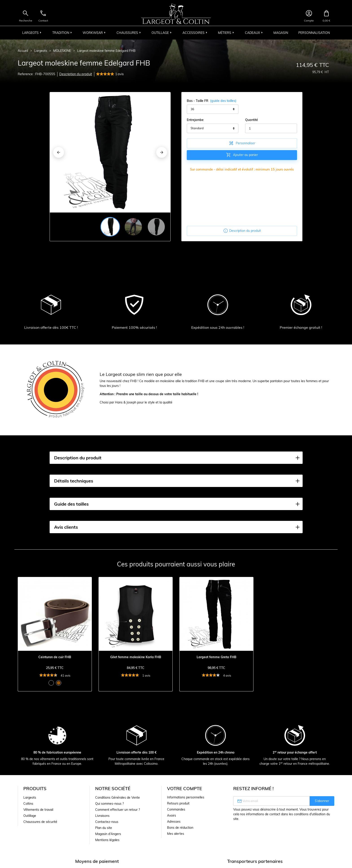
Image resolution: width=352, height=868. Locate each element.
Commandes (176, 809)
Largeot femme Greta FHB (217, 657)
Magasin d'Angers (108, 834)
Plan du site (104, 828)
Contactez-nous (107, 822)
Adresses (174, 822)
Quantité (252, 120)
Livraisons (102, 816)
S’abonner (322, 801)
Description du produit (76, 74)
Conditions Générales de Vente (118, 798)
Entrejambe (195, 120)
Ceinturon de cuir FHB (55, 657)
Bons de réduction (180, 828)
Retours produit (178, 803)
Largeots (30, 798)
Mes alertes (176, 834)
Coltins (28, 804)
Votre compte (185, 788)
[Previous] (59, 152)
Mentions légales (107, 840)
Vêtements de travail (38, 810)
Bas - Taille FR (212, 101)
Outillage (30, 816)
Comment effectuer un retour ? (118, 810)
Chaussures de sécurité (40, 822)
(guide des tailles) (223, 101)
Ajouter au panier (242, 155)
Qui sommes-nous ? (109, 804)
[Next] (162, 152)
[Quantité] (271, 128)
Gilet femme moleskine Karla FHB (136, 657)
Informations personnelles (186, 797)
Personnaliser (242, 143)
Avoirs (172, 815)
